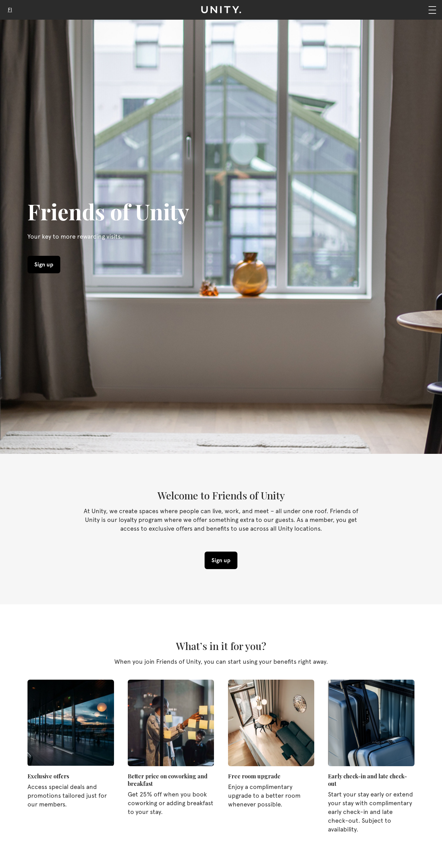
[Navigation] (432, 10)
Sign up (44, 265)
